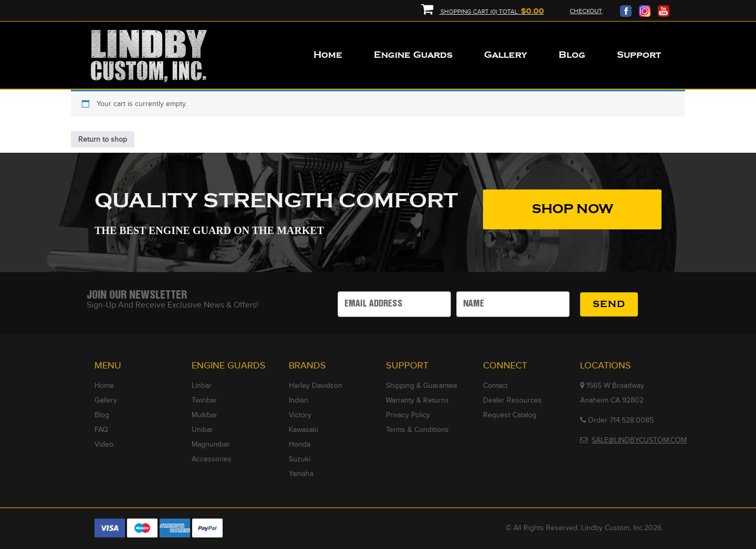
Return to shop (103, 140)
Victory (300, 415)
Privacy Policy (408, 415)
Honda (300, 445)
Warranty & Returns (417, 400)
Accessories (212, 459)
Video (104, 445)
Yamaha (301, 474)
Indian (298, 400)
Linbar (202, 386)
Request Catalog (510, 415)
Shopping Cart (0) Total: (482, 12)
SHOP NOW (573, 209)
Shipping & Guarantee (422, 386)
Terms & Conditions (417, 430)
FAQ (101, 430)
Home (104, 386)
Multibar (204, 415)
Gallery (106, 400)
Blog (102, 415)
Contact (495, 386)
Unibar (202, 430)
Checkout (586, 11)
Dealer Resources (512, 400)
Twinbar (204, 400)
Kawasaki (303, 430)
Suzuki (300, 459)
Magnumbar (211, 445)
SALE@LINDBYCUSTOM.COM (639, 440)
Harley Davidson (316, 386)
